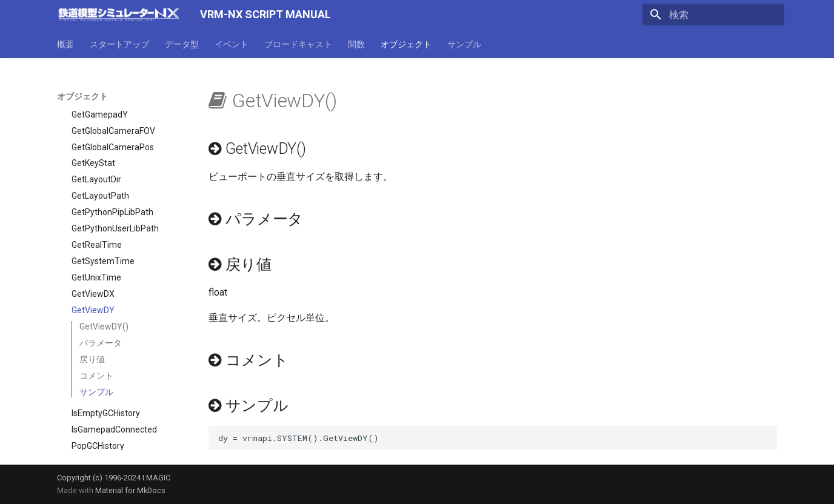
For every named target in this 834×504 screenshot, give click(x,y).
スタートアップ (119, 44)
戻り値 (92, 311)
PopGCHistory (98, 397)
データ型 (182, 44)
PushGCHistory (100, 414)
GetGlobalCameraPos (113, 99)
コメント (96, 327)
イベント (232, 44)
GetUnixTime (96, 229)
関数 (356, 44)
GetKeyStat (93, 114)
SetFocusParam (102, 430)
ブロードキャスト (298, 44)
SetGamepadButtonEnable (123, 446)
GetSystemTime (103, 213)
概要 (65, 44)
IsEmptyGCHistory (106, 365)
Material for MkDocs (130, 490)
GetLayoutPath (100, 147)
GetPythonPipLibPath (112, 164)
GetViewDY (93, 262)
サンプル (464, 44)
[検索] (713, 15)
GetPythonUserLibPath (115, 180)
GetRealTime (97, 196)
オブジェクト (406, 44)
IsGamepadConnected (114, 381)
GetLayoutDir (96, 131)
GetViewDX (93, 245)
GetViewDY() (104, 278)
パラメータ (101, 294)
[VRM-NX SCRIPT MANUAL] (119, 15)
